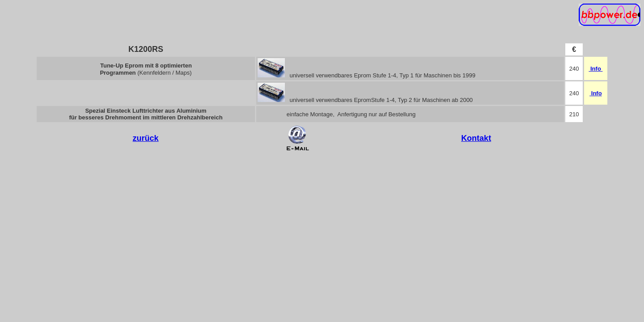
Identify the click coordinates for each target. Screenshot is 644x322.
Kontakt (476, 138)
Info (596, 69)
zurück (146, 138)
